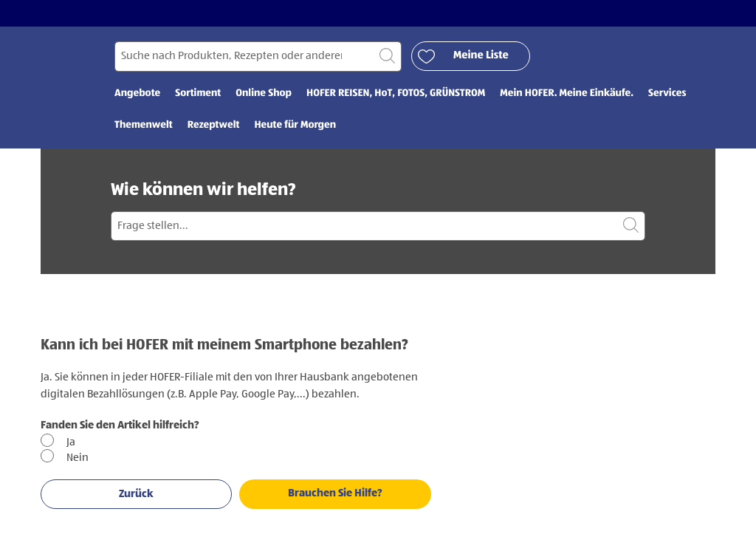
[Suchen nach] (258, 57)
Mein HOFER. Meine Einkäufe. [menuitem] (567, 94)
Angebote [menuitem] (137, 94)
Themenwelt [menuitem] (144, 126)
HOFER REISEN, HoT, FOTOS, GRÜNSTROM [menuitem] (396, 94)
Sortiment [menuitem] (198, 94)
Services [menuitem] (667, 94)
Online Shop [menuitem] (264, 94)
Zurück (136, 494)
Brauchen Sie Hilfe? (335, 493)
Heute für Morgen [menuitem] (295, 126)
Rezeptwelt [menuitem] (214, 126)
